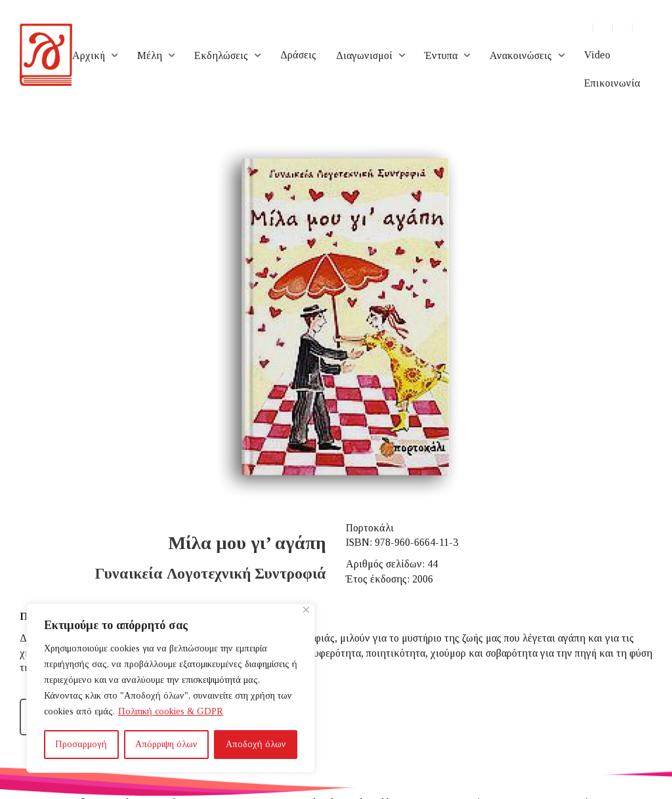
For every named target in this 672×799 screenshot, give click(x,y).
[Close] (306, 610)
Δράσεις (298, 55)
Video (597, 55)
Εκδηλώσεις (221, 55)
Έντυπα (441, 55)
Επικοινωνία (612, 83)
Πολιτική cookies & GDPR (171, 711)
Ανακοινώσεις (521, 55)
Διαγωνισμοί (364, 55)
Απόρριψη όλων (166, 744)
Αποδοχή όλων (256, 744)
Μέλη (150, 55)
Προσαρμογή (81, 744)
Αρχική (89, 55)
